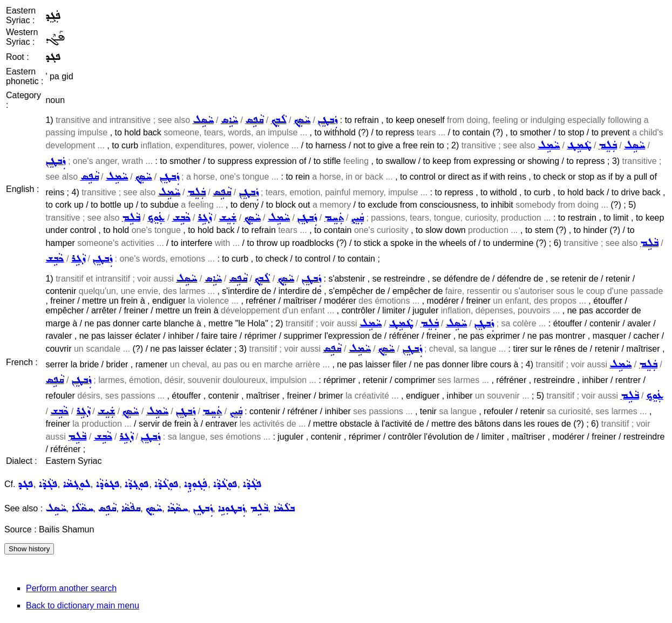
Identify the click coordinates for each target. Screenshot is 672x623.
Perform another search (71, 588)
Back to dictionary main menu (83, 605)
